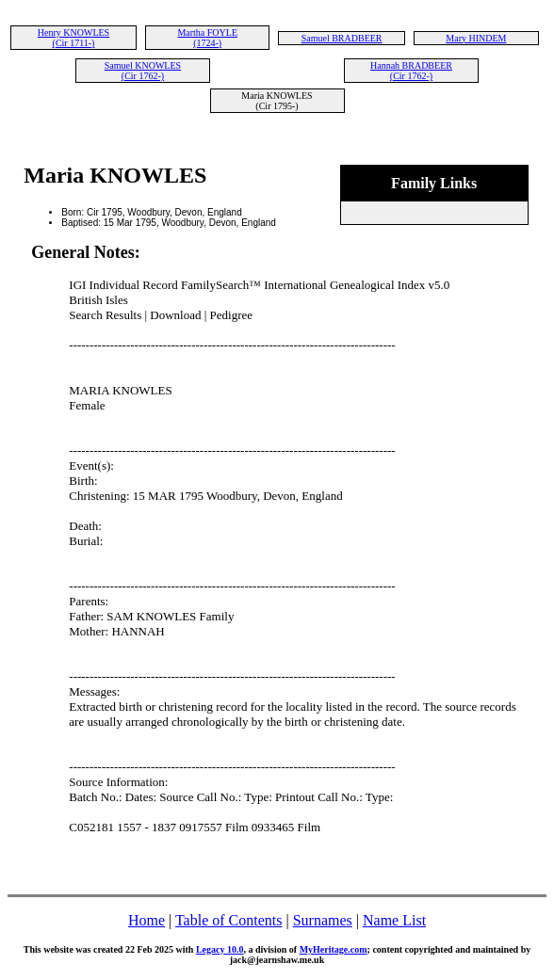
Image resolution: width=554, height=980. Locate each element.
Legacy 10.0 (220, 949)
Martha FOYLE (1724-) (207, 38)
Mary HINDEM (476, 38)
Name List (394, 920)
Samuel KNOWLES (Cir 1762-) (143, 71)
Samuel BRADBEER (342, 38)
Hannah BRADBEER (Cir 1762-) (411, 71)
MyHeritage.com (334, 949)
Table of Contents (229, 920)
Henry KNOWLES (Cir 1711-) (73, 38)
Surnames (323, 920)
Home (147, 920)
